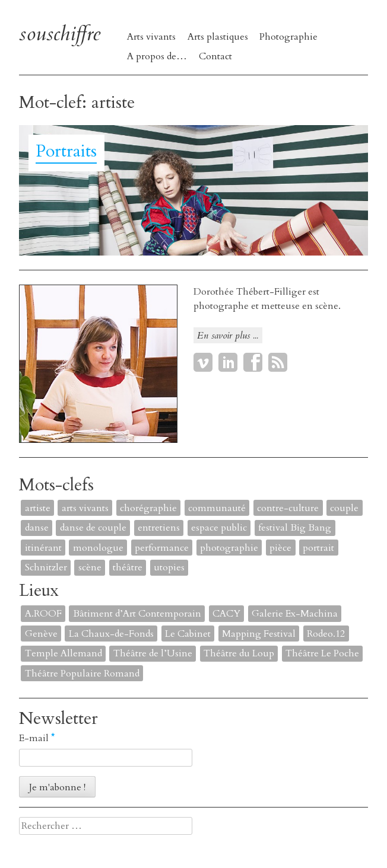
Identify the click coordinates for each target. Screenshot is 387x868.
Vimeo (203, 362)
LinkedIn (228, 362)
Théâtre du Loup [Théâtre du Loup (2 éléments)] (239, 653)
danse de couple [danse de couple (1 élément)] (93, 528)
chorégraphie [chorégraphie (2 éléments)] (148, 508)
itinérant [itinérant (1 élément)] (43, 548)
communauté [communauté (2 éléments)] (217, 508)
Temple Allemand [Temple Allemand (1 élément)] (64, 653)
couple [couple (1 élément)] (344, 508)
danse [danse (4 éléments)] (37, 528)
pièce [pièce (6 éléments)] (280, 548)
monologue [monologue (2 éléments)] (98, 548)
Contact (215, 56)
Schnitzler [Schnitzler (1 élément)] (46, 567)
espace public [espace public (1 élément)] (219, 528)
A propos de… (157, 56)
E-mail (37, 738)
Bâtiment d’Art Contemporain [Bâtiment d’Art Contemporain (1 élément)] (137, 614)
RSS (278, 362)
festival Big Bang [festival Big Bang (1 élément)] (295, 528)
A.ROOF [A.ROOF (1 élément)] (43, 614)
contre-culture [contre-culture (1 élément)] (288, 508)
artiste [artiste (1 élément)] (38, 508)
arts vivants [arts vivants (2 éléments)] (85, 508)
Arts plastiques (218, 37)
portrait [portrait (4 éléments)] (318, 548)
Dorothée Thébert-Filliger (250, 292)
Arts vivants (151, 37)
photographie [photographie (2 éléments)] (229, 548)
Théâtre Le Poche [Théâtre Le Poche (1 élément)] (322, 653)
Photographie (288, 37)
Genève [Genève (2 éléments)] (41, 634)
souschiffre (60, 34)
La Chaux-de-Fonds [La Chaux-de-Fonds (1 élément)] (111, 634)
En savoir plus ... (228, 336)
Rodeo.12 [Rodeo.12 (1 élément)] (326, 634)
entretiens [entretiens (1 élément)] (159, 528)
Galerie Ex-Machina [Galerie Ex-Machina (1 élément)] (295, 614)
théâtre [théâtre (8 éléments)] (128, 567)
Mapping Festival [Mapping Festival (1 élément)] (259, 634)
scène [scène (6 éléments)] (90, 567)
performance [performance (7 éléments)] (162, 548)
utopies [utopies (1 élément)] (169, 567)
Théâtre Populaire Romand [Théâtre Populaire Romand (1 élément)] (82, 674)
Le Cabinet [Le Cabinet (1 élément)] (188, 634)
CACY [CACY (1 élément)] (226, 614)
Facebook (253, 362)
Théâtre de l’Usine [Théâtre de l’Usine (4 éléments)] (153, 653)
